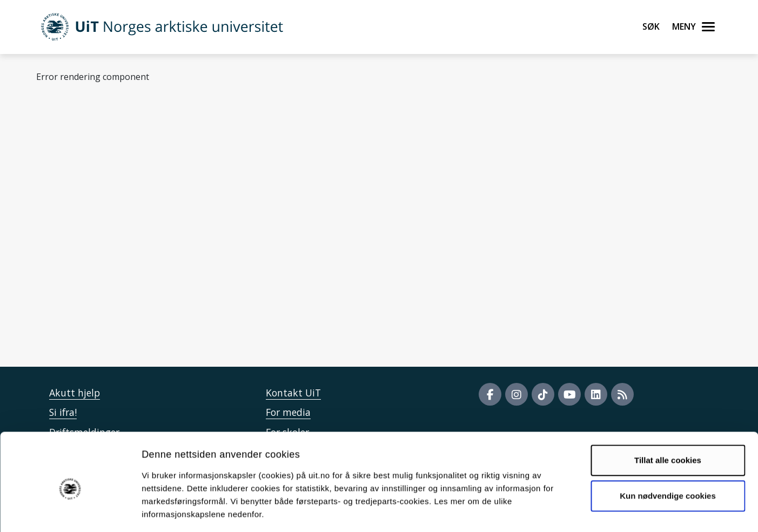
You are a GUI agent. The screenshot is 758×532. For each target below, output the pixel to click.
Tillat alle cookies (668, 413)
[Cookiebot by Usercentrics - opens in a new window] (70, 511)
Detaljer (575, 511)
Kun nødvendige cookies (668, 449)
